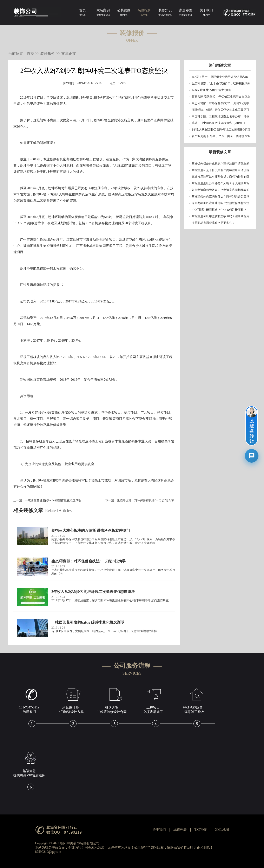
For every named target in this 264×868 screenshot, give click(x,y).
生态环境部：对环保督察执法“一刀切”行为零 (146, 500)
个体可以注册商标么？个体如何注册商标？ (219, 210)
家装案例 (103, 13)
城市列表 (180, 830)
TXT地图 (201, 830)
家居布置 (186, 13)
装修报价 (144, 13)
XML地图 (222, 830)
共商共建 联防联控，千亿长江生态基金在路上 (221, 97)
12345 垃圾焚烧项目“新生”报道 (211, 90)
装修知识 (165, 13)
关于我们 (206, 13)
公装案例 (124, 13)
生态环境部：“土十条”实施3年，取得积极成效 (221, 83)
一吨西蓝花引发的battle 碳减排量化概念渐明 (53, 500)
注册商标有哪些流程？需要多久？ (213, 223)
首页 (82, 13)
